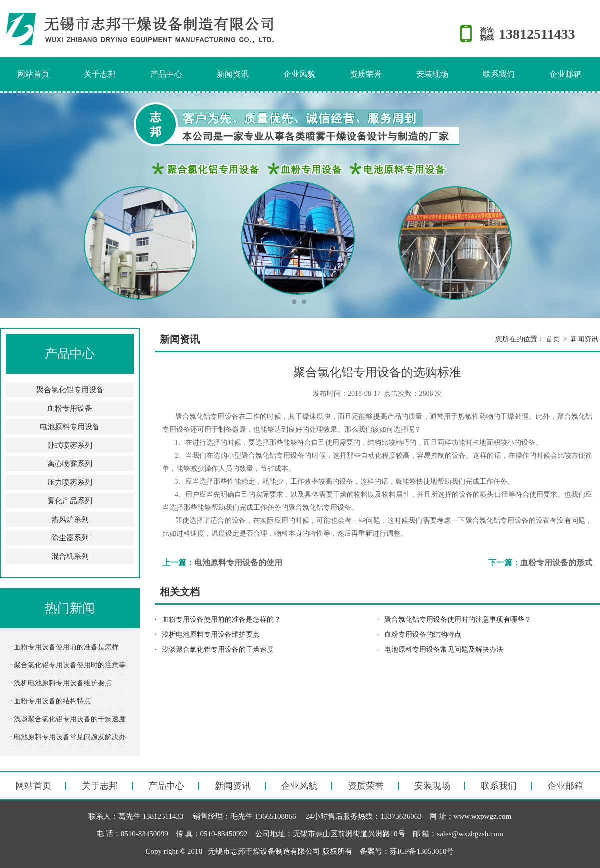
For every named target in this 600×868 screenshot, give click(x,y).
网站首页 (33, 74)
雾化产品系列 (70, 501)
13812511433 (537, 34)
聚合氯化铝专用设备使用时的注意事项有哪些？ (458, 620)
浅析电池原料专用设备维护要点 (211, 635)
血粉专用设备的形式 (556, 563)
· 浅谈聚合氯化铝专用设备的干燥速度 (68, 719)
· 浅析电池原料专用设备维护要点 (61, 683)
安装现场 (432, 74)
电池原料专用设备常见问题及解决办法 (444, 650)
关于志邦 (100, 74)
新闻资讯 (233, 74)
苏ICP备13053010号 (422, 851)
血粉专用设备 (70, 408)
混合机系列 (70, 556)
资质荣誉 (366, 74)
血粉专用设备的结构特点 (423, 635)
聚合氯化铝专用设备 (70, 390)
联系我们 (499, 74)
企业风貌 (299, 74)
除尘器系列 (70, 538)
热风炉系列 (70, 519)
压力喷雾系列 (70, 482)
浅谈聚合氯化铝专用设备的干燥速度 (218, 650)
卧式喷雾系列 (70, 445)
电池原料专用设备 (70, 427)
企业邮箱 (565, 74)
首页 (553, 339)
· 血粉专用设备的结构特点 (51, 701)
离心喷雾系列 (70, 464)
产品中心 (166, 74)
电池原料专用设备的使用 (238, 563)
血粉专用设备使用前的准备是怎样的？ (221, 620)
